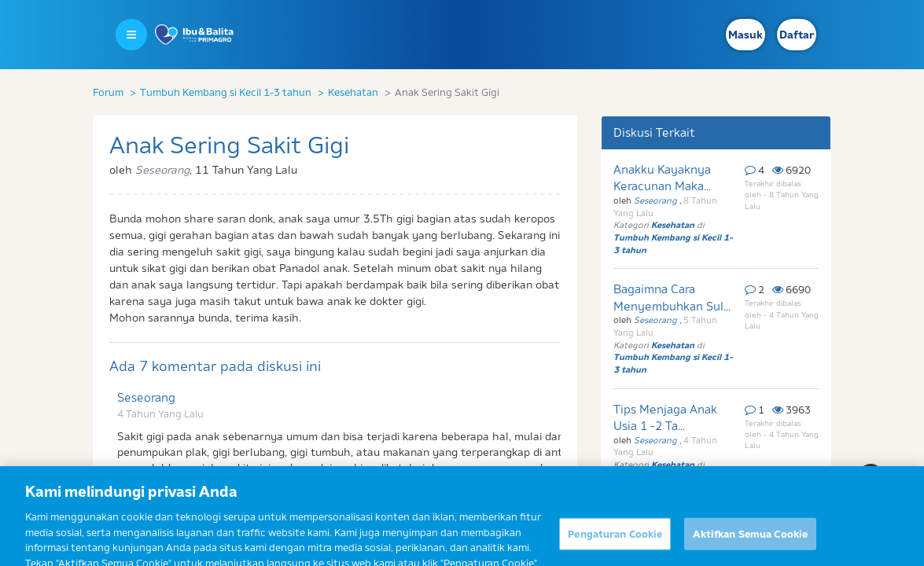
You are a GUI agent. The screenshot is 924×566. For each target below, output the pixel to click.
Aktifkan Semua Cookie (750, 543)
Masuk (745, 35)
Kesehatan (353, 92)
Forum (108, 92)
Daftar (797, 35)
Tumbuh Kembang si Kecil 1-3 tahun (226, 92)
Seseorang (146, 397)
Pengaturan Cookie (615, 543)
